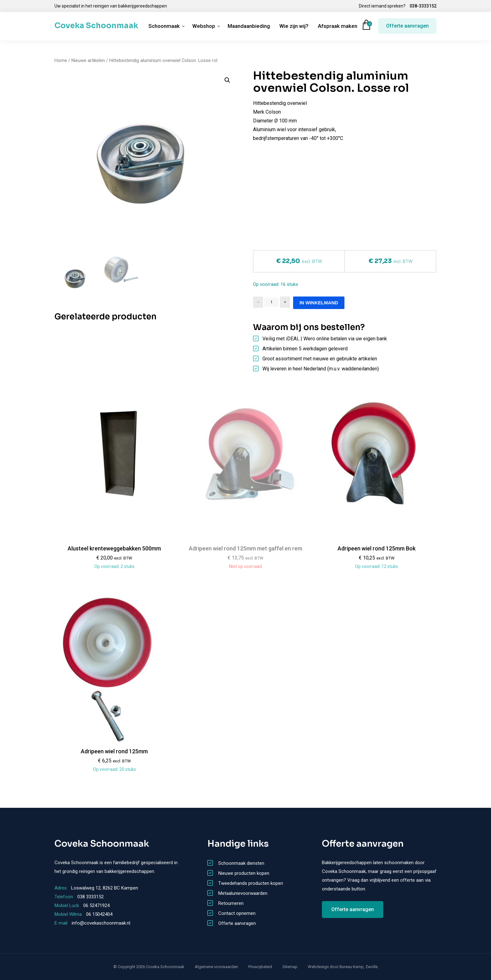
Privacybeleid (260, 967)
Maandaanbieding (249, 26)
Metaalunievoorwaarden (243, 893)
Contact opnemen (237, 913)
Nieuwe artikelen (88, 60)
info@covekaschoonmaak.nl (101, 923)
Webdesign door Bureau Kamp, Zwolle (343, 967)
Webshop (204, 26)
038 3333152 (90, 897)
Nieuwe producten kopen (244, 873)
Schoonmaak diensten (241, 863)
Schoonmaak (164, 26)
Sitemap (290, 967)
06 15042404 (99, 914)
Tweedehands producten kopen (251, 883)
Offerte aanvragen (407, 26)
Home (61, 60)
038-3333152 (423, 6)
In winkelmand (319, 303)
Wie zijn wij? (294, 26)
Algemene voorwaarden (216, 967)
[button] (227, 80)
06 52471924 (96, 905)
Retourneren (231, 903)
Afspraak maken (338, 26)
